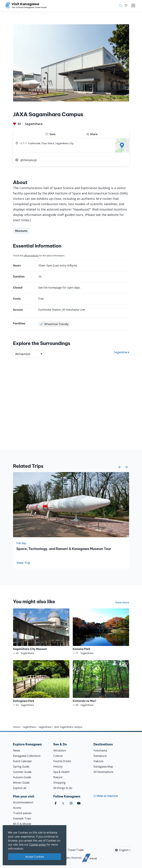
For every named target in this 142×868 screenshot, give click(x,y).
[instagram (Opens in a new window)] (71, 803)
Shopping (59, 783)
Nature (58, 777)
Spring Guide (21, 767)
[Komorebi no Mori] (101, 683)
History (58, 767)
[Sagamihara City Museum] (41, 632)
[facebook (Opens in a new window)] (56, 803)
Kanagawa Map (103, 767)
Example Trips (22, 818)
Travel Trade (76, 850)
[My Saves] (126, 6)
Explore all (20, 788)
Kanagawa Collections (27, 756)
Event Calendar (23, 761)
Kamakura (100, 756)
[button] (126, 6)
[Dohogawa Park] (41, 683)
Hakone (98, 761)
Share (92, 134)
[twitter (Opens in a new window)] (63, 803)
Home (16, 727)
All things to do (63, 788)
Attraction (60, 750)
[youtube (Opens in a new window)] (79, 803)
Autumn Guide (22, 777)
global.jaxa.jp (29, 160)
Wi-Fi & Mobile (22, 824)
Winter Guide (21, 783)
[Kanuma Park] (101, 632)
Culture (58, 756)
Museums (21, 231)
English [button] (122, 850)
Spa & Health (61, 772)
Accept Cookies (35, 857)
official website (31, 256)
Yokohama (100, 750)
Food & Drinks (62, 761)
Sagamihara (34, 124)
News (17, 750)
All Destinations (103, 772)
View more (122, 602)
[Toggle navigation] (133, 6)
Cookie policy (38, 845)
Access (17, 808)
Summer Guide (22, 772)
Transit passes (22, 813)
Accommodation (23, 802)
